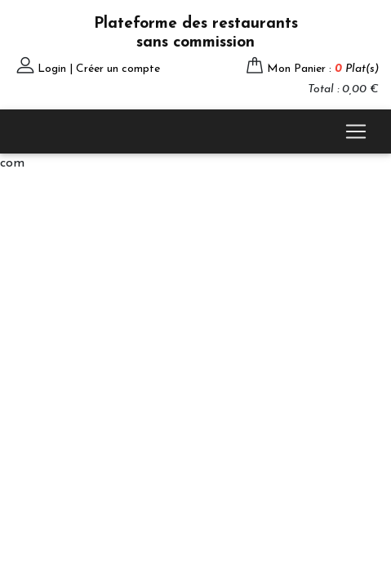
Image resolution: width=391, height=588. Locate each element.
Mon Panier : (323, 69)
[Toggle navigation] (356, 131)
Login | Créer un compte (99, 69)
